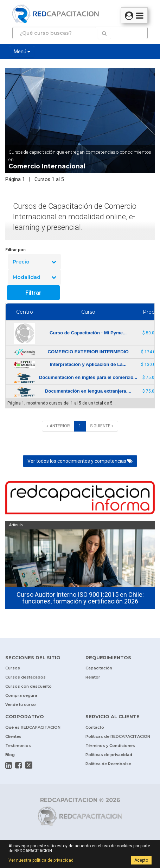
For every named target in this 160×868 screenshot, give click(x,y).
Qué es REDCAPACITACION (33, 727)
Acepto (141, 860)
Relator (93, 677)
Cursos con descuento (28, 686)
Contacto (95, 727)
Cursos (13, 668)
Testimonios (18, 746)
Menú (22, 52)
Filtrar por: (16, 250)
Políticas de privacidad (109, 755)
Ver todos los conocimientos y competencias (80, 461)
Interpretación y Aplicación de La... (88, 364)
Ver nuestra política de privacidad (41, 860)
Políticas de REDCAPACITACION (118, 736)
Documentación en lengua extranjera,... (88, 391)
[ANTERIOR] (58, 426)
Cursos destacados (25, 677)
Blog (10, 755)
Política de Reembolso (108, 764)
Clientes (13, 736)
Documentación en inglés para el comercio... (88, 377)
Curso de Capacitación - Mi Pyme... (88, 333)
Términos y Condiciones (110, 746)
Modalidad (34, 277)
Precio (34, 262)
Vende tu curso (21, 705)
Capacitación (99, 668)
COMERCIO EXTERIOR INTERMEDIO (88, 352)
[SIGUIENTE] (102, 426)
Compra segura (21, 695)
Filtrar (33, 293)
